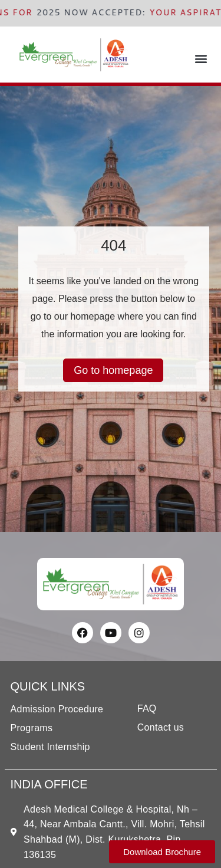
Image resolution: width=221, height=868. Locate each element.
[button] (201, 58)
